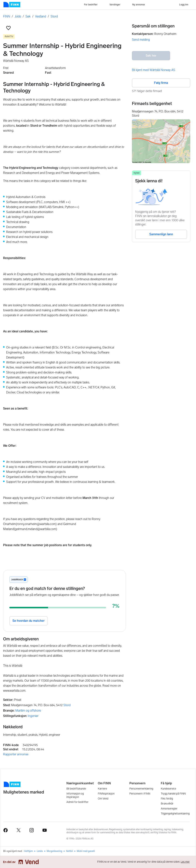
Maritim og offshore (28, 711)
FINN (7, 16)
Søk (28, 16)
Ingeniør (33, 716)
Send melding (141, 40)
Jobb (18, 16)
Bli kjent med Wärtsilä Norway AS (154, 70)
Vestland (41, 16)
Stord (54, 16)
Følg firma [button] (161, 83)
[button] (8, 28)
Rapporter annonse (16, 754)
